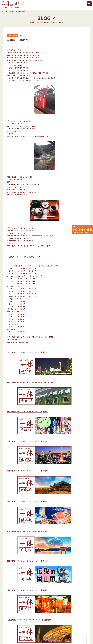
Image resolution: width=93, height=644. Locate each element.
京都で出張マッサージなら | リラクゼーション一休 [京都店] (28, 471)
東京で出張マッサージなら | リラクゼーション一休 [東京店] (28, 441)
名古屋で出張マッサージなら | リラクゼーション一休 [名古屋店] (29, 620)
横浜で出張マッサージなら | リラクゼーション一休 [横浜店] (28, 501)
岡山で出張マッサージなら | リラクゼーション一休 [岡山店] (28, 561)
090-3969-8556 (82, 230)
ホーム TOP (5, 12)
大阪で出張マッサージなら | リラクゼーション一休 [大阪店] (28, 412)
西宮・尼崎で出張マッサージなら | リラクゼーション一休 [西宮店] (30, 383)
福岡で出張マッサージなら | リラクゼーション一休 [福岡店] (28, 590)
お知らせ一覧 (13, 12)
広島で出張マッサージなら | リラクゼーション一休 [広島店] (28, 531)
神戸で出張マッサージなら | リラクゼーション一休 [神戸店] (28, 352)
